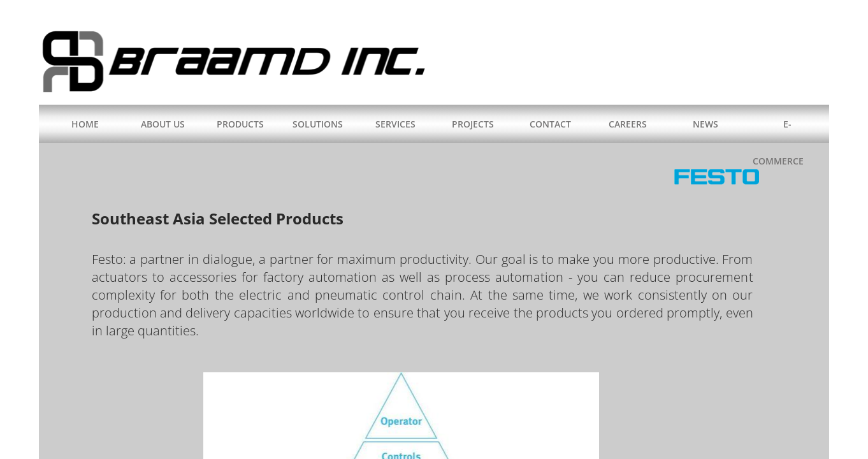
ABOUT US (163, 124)
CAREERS (628, 124)
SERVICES (395, 124)
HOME (85, 124)
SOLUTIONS (318, 124)
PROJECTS (473, 124)
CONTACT (550, 124)
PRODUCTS (240, 124)
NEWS (705, 124)
